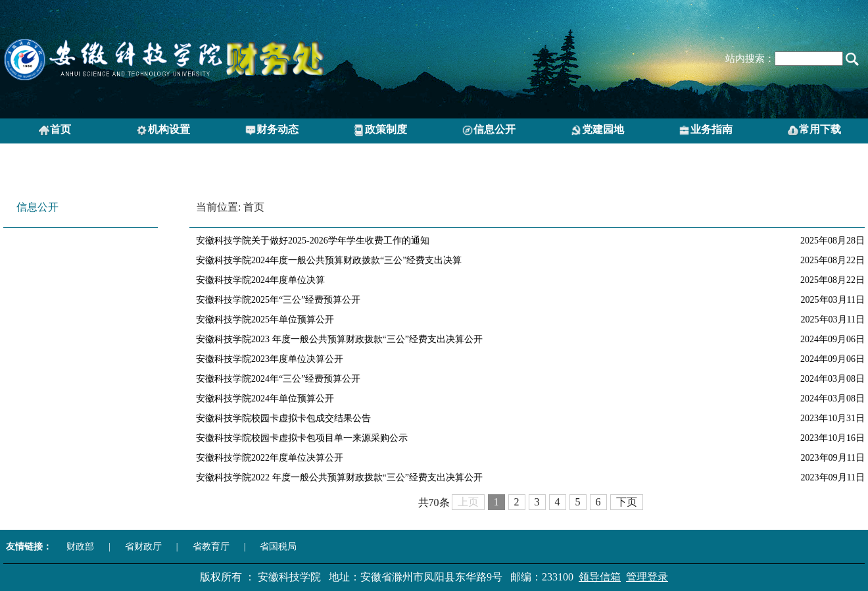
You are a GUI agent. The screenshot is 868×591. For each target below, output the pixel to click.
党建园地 (597, 130)
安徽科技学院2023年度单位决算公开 (270, 359)
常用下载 (814, 130)
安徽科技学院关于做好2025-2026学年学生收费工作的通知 (313, 241)
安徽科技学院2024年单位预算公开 (265, 398)
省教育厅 (211, 547)
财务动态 (272, 130)
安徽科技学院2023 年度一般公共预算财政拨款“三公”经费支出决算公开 (339, 339)
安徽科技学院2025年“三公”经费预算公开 (278, 300)
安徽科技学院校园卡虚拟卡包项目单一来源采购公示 (302, 438)
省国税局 (278, 547)
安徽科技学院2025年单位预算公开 (265, 320)
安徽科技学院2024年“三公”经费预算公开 (278, 379)
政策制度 (380, 130)
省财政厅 (143, 547)
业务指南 (706, 130)
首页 (55, 130)
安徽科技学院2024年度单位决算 (260, 280)
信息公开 (489, 130)
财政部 (80, 547)
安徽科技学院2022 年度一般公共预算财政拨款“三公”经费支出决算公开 (339, 477)
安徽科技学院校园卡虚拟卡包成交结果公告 (283, 418)
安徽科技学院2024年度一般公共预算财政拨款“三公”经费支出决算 (329, 260)
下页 (627, 502)
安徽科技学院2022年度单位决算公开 (270, 458)
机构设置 (163, 130)
